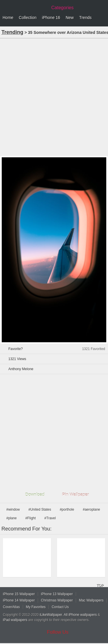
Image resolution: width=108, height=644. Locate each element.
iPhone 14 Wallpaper (19, 600)
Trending (12, 32)
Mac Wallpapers (91, 600)
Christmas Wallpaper (57, 600)
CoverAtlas (11, 607)
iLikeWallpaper (51, 615)
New (70, 18)
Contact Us (60, 607)
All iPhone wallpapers (80, 615)
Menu (102, 18)
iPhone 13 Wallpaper (57, 594)
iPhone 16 (51, 18)
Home (8, 18)
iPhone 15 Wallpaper (19, 594)
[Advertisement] (54, 96)
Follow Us (58, 632)
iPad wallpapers (15, 620)
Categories (62, 8)
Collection (28, 18)
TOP (100, 585)
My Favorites (36, 607)
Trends (85, 18)
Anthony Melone (21, 369)
